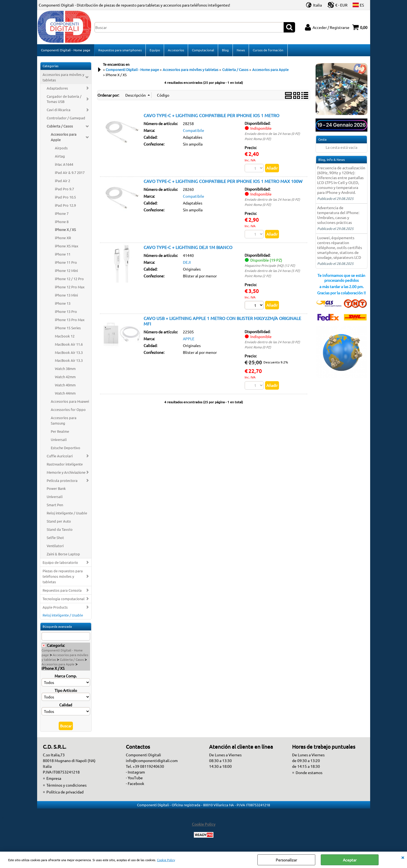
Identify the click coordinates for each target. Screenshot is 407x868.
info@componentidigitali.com (152, 761)
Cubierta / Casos (60, 127)
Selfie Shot (55, 538)
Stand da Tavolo (60, 530)
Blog (225, 50)
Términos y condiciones (66, 786)
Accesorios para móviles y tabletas (63, 78)
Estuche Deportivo (66, 448)
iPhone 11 (63, 255)
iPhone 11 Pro (66, 263)
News (241, 50)
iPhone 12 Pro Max (70, 287)
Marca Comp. (66, 676)
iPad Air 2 (63, 181)
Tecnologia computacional (64, 599)
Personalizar (286, 860)
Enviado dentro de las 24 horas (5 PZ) (272, 271)
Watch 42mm (65, 377)
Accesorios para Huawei (70, 402)
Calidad (66, 705)
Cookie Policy (166, 860)
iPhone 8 (62, 222)
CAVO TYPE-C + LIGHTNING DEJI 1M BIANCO (188, 248)
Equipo (155, 50)
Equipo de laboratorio (60, 563)
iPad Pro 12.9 (65, 206)
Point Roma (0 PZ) (258, 139)
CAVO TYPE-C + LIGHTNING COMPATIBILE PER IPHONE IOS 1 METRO (211, 116)
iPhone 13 (63, 304)
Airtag (60, 157)
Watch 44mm (65, 394)
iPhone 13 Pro (66, 312)
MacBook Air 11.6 (69, 345)
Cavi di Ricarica (59, 110)
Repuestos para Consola (62, 591)
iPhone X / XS (65, 230)
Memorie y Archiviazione (66, 473)
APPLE (189, 339)
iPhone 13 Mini (66, 296)
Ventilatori (55, 546)
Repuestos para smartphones (120, 50)
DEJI (187, 263)
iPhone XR (63, 238)
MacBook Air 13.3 (69, 353)
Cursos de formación (268, 50)
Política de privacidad (65, 792)
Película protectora (62, 481)
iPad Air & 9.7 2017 (70, 173)
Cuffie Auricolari (60, 456)
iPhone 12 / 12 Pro (69, 279)
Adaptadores (57, 89)
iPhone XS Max (67, 246)
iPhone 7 (62, 214)
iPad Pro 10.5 (65, 198)
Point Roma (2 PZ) (258, 276)
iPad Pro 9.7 (64, 189)
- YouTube (134, 778)
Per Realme (60, 432)
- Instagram (135, 772)
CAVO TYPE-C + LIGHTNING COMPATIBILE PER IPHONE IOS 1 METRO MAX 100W (223, 182)
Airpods (61, 148)
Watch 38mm (65, 369)
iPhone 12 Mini (66, 271)
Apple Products (55, 608)
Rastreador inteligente (65, 465)
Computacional (203, 50)
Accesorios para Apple (64, 137)
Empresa (54, 779)
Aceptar (350, 860)
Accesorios (176, 50)
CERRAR (403, 857)
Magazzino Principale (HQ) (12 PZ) (270, 266)
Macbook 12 (65, 337)
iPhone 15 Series (68, 328)
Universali (59, 440)
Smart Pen (55, 505)
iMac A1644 (64, 165)
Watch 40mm (65, 385)
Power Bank (56, 489)
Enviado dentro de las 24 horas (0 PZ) (272, 134)
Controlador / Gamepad (66, 118)
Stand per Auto (59, 522)
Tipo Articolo (66, 691)
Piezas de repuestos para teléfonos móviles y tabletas (63, 577)
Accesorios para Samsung (64, 421)
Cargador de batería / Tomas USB (64, 100)
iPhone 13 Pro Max (70, 320)
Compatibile (194, 131)
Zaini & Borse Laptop (63, 554)
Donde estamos (309, 773)
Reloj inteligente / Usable (67, 513)
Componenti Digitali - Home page (66, 50)
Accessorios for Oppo (68, 410)
